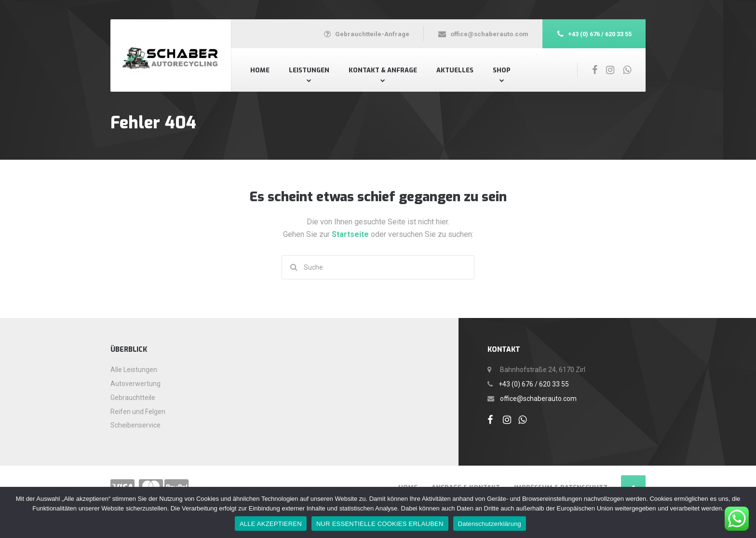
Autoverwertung (135, 384)
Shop (502, 70)
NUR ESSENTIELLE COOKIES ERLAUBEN (380, 524)
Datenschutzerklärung (490, 524)
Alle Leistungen (134, 370)
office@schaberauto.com (538, 399)
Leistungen (309, 70)
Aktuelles (455, 70)
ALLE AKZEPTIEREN (271, 524)
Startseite (351, 234)
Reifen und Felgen (138, 412)
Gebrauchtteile (133, 398)
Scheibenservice (135, 425)
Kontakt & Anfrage (383, 70)
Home (260, 70)
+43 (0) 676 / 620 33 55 (534, 384)
